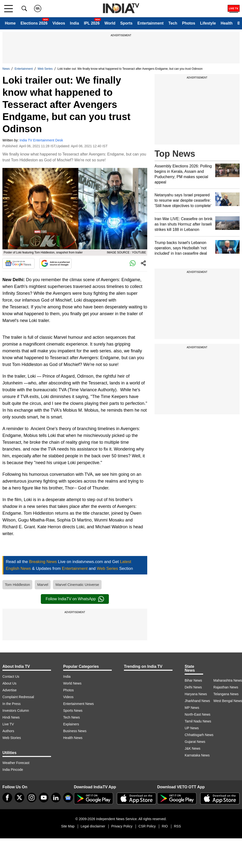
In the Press (12, 704)
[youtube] (44, 798)
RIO (165, 826)
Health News (73, 738)
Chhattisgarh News (199, 735)
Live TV (8, 724)
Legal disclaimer (93, 826)
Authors (8, 731)
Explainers (71, 724)
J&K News (193, 748)
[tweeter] (19, 798)
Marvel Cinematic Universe (77, 585)
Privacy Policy (122, 826)
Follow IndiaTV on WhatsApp (75, 599)
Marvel (43, 585)
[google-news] (68, 798)
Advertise (9, 690)
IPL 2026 (92, 23)
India (74, 23)
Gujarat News (195, 742)
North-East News (198, 714)
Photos (189, 23)
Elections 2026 (34, 23)
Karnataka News (197, 755)
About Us (9, 683)
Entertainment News (78, 704)
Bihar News (193, 680)
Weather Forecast (16, 763)
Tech (173, 23)
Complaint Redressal (18, 697)
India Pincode (13, 770)
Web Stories (12, 738)
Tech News (71, 717)
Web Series (45, 69)
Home (10, 23)
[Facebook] (7, 798)
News (6, 69)
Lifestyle (208, 23)
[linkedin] (56, 798)
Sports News (73, 711)
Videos (59, 23)
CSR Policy (147, 826)
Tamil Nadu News (198, 721)
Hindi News (11, 717)
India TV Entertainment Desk (41, 140)
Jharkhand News (197, 701)
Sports (126, 23)
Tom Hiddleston (17, 585)
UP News (192, 728)
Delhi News (193, 687)
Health (227, 23)
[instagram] (32, 798)
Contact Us (11, 677)
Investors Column (16, 711)
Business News (75, 731)
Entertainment (150, 23)
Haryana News (196, 694)
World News (72, 683)
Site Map (68, 826)
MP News (192, 708)
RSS (177, 826)
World (110, 23)
